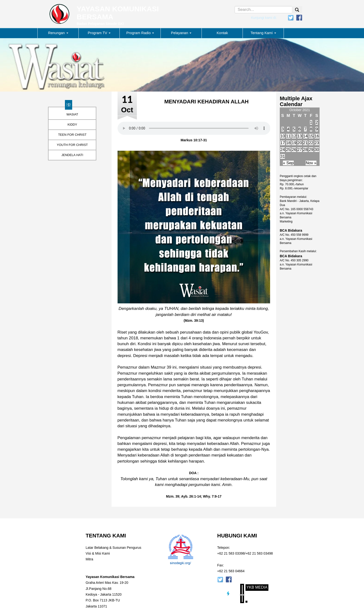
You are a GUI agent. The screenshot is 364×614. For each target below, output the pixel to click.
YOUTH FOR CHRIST (72, 145)
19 (294, 143)
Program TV (99, 33)
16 (317, 136)
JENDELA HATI (72, 155)
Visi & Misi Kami (98, 553)
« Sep (288, 163)
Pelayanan (181, 33)
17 (283, 143)
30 (317, 150)
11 (288, 136)
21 (305, 143)
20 (300, 143)
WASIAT (72, 114)
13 (300, 136)
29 (311, 150)
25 (288, 150)
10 (283, 136)
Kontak (222, 33)
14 (305, 136)
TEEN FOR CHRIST (72, 135)
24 (283, 150)
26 (294, 150)
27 (300, 150)
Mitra (89, 559)
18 (288, 143)
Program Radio (140, 33)
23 (317, 143)
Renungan (58, 33)
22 (311, 143)
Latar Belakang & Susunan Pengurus (113, 548)
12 (294, 136)
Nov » (311, 163)
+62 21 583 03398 (231, 553)
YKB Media (257, 587)
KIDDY (72, 125)
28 (305, 150)
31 (283, 156)
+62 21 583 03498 (259, 553)
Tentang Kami (263, 33)
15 (311, 136)
